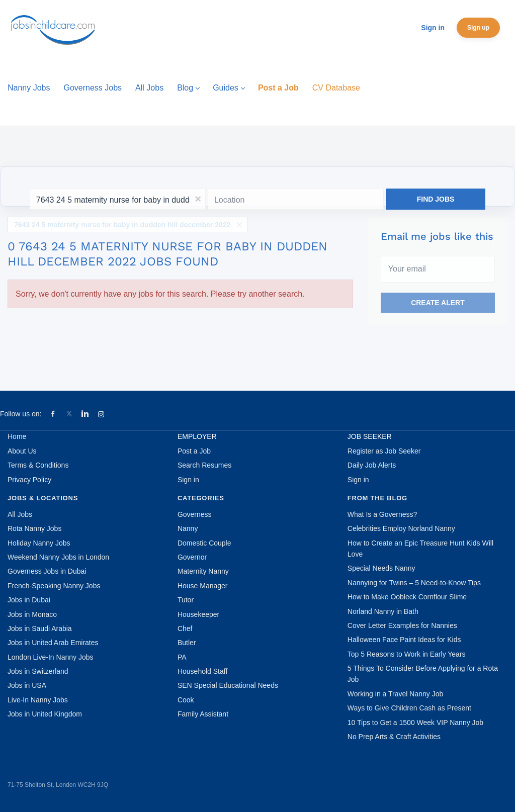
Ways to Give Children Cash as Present (409, 708)
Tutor (186, 600)
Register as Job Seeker (384, 451)
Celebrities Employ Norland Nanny (401, 528)
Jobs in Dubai (29, 600)
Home (17, 436)
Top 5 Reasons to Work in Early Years (407, 654)
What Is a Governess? (382, 514)
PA (182, 657)
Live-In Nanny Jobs (38, 700)
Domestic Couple (204, 543)
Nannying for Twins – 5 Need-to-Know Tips (414, 583)
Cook (186, 700)
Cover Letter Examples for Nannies (402, 625)
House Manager (203, 586)
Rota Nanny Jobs (34, 528)
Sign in (433, 28)
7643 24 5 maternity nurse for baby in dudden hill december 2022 (122, 225)
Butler (187, 643)
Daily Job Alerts (372, 465)
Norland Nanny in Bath (383, 611)
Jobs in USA (27, 685)
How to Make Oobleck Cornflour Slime (407, 597)
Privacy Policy (29, 480)
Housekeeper (198, 614)
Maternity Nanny (203, 571)
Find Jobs (436, 199)
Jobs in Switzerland (38, 671)
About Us (22, 451)
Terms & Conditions (38, 465)
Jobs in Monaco (32, 614)
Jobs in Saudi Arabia (40, 628)
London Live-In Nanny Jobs (50, 657)
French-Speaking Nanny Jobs (54, 586)
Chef (185, 628)
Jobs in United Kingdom (45, 714)
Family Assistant (203, 714)
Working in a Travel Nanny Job (395, 694)
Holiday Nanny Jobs (39, 543)
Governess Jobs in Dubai (47, 571)
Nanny (188, 528)
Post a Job (194, 451)
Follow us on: (21, 414)
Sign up (478, 28)
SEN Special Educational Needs (228, 685)
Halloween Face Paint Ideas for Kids (404, 640)
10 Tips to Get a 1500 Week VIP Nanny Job (415, 723)
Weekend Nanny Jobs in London (58, 557)
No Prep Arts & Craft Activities (394, 737)
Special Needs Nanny (381, 568)
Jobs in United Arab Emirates (53, 643)
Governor (192, 557)
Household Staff (202, 671)
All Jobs (20, 514)
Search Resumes (204, 465)
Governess (195, 514)
